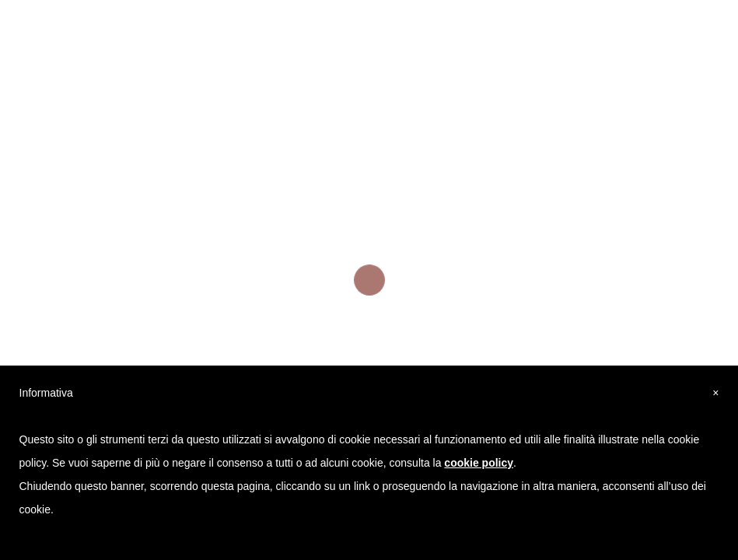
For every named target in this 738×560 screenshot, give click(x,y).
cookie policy (479, 463)
